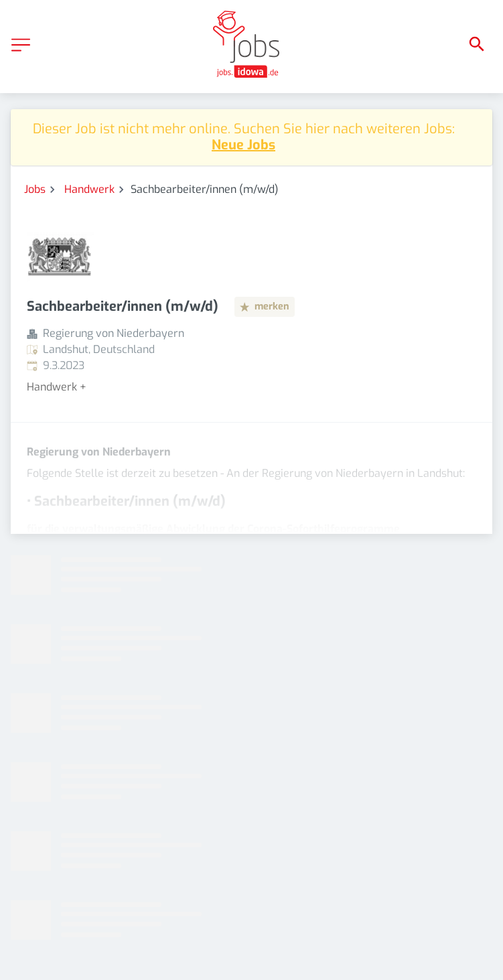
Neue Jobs (243, 145)
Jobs (35, 189)
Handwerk (89, 189)
